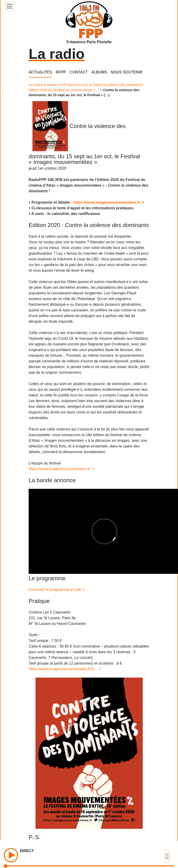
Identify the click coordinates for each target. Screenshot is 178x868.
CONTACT (79, 72)
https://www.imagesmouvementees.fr (107, 202)
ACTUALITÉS (40, 72)
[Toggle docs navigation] (9, 6)
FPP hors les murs (74, 85)
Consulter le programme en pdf (55, 590)
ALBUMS (99, 72)
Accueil (34, 85)
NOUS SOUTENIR (127, 72)
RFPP (61, 72)
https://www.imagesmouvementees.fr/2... (63, 669)
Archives (50, 85)
